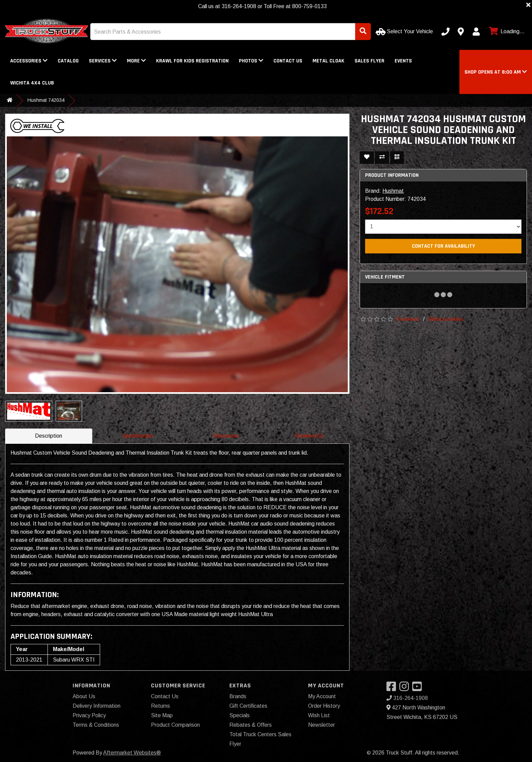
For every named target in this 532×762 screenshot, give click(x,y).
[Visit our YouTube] (419, 689)
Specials (240, 715)
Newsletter (321, 725)
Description (49, 436)
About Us (84, 696)
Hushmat (393, 191)
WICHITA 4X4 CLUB (32, 83)
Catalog (68, 61)
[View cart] (506, 32)
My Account (322, 696)
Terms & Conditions (96, 725)
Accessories (29, 61)
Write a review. (446, 319)
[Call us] (445, 32)
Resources (226, 436)
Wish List (319, 715)
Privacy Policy (89, 715)
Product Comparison (175, 725)
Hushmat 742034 (46, 100)
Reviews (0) (309, 436)
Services (103, 61)
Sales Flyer (369, 61)
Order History (324, 706)
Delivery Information (97, 706)
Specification (138, 436)
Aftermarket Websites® (132, 753)
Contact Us (288, 61)
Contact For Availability (443, 246)
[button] (496, 72)
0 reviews (408, 319)
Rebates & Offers (251, 725)
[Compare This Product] (382, 158)
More (136, 61)
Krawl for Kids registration (192, 61)
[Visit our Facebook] (393, 689)
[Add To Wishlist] (367, 158)
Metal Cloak (328, 61)
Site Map (162, 715)
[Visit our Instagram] (406, 689)
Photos (251, 61)
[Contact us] (461, 32)
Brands (238, 696)
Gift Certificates (248, 706)
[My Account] (476, 32)
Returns (160, 706)
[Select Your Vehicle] (405, 32)
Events (403, 61)
